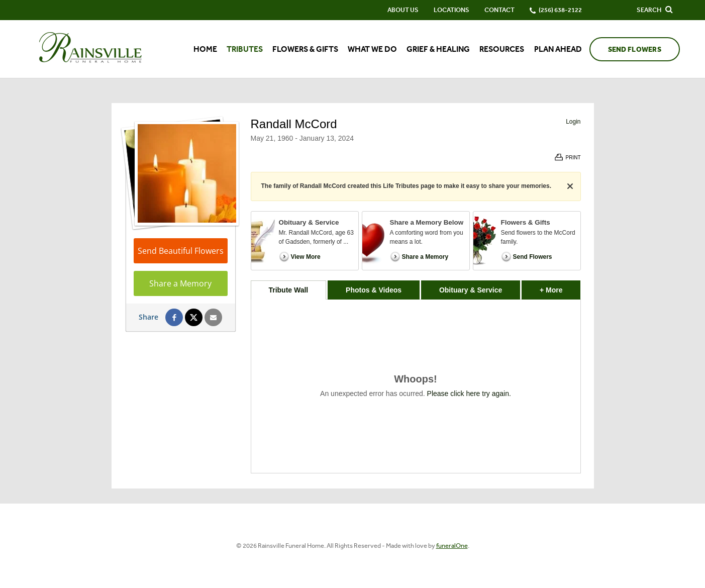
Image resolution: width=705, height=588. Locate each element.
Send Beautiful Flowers (181, 251)
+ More (560, 287)
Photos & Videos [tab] (374, 290)
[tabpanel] (416, 386)
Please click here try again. (469, 394)
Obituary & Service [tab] (471, 290)
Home (205, 49)
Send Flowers (635, 50)
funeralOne (452, 546)
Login (573, 122)
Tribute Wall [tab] (288, 290)
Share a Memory (180, 283)
